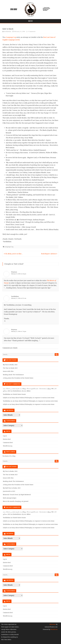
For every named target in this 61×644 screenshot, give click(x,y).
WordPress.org (8, 446)
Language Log (9, 247)
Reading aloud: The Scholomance (13, 375)
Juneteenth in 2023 (9, 491)
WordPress (54, 629)
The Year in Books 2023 (10, 368)
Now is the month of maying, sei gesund (16, 501)
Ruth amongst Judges (10, 498)
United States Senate (19, 394)
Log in (5, 436)
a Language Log (11, 37)
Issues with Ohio (8, 371)
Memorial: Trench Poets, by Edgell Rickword (17, 495)
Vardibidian (8, 32)
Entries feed (7, 439)
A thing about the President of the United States (18, 378)
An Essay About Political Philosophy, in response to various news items (32, 398)
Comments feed (8, 443)
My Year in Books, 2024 (10, 365)
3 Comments (32, 32)
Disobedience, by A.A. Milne (22, 391)
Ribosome (53, 624)
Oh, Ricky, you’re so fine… (13, 254)
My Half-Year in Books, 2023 (12, 488)
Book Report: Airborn (49, 254)
